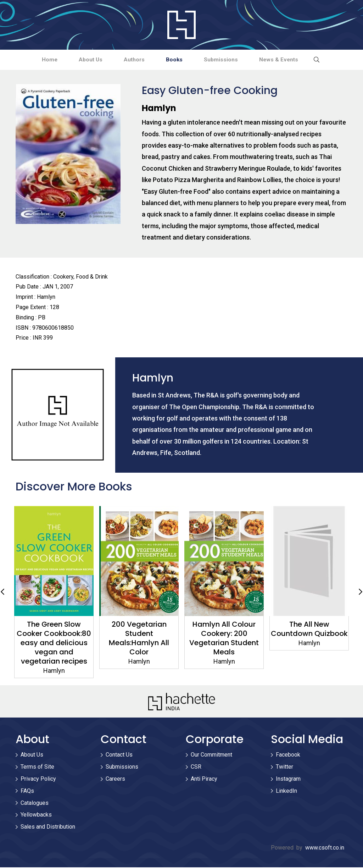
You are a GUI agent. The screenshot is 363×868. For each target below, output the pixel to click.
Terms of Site (37, 767)
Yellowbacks (36, 816)
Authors (132, 60)
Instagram (288, 779)
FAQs (27, 792)
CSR (196, 767)
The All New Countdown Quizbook (309, 630)
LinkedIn (286, 792)
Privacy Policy (38, 779)
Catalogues (35, 804)
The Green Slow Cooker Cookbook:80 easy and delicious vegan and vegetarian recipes (54, 643)
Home (40, 60)
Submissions (227, 60)
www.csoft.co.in (325, 848)
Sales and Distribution (48, 827)
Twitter (284, 767)
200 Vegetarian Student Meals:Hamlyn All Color (139, 639)
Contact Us (119, 756)
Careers (115, 779)
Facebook (288, 756)
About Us (85, 60)
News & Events (289, 60)
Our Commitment (211, 756)
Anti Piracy (204, 779)
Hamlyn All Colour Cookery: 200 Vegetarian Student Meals (224, 639)
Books (177, 60)
